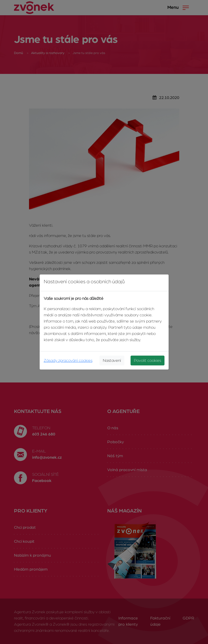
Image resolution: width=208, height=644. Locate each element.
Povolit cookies (148, 361)
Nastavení (112, 361)
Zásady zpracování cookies (68, 361)
